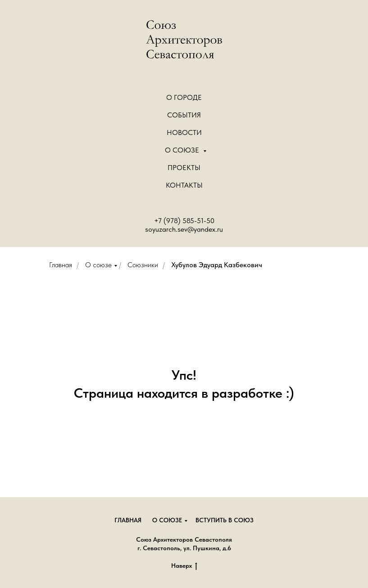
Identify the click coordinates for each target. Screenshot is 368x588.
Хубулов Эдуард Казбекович (217, 265)
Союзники (143, 265)
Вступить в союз (225, 520)
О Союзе (183, 150)
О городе (184, 97)
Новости (184, 132)
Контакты (184, 185)
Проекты (184, 168)
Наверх (184, 566)
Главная (61, 265)
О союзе (98, 265)
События (184, 115)
